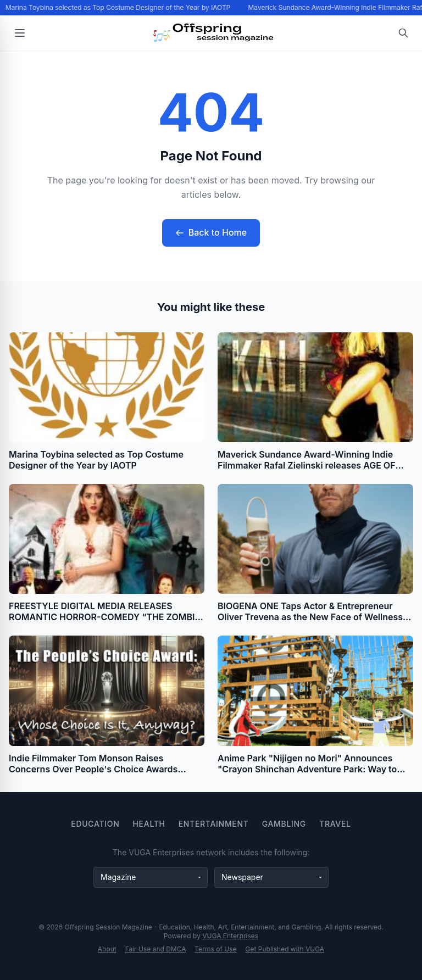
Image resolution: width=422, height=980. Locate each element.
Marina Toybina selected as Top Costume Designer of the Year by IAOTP (119, 7)
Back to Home (211, 232)
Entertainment (214, 824)
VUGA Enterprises (230, 936)
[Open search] (403, 33)
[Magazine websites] (151, 877)
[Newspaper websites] (271, 877)
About (107, 949)
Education (95, 824)
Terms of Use (216, 949)
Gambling (284, 824)
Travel (335, 824)
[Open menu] (20, 33)
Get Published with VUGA (285, 949)
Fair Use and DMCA (156, 949)
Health (149, 824)
